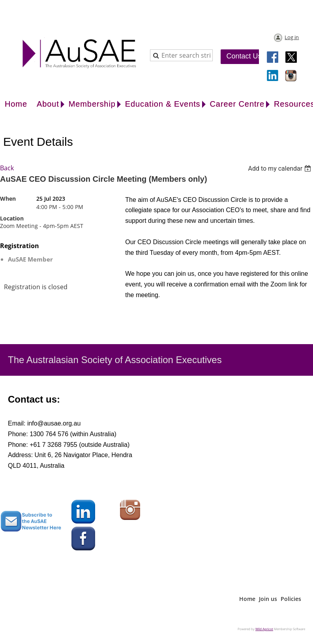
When (8, 199)
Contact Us (244, 56)
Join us (268, 599)
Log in (292, 37)
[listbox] (280, 169)
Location (12, 218)
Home (247, 599)
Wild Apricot (264, 629)
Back (7, 168)
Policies (291, 599)
